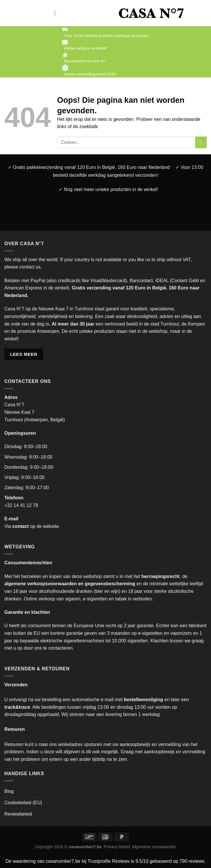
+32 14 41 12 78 (21, 505)
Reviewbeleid (18, 814)
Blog (9, 791)
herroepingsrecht (160, 576)
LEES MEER (24, 354)
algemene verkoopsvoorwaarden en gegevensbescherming (70, 584)
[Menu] (57, 13)
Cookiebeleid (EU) (23, 803)
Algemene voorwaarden (154, 847)
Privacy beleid (117, 847)
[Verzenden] (201, 142)
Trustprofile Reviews (108, 861)
